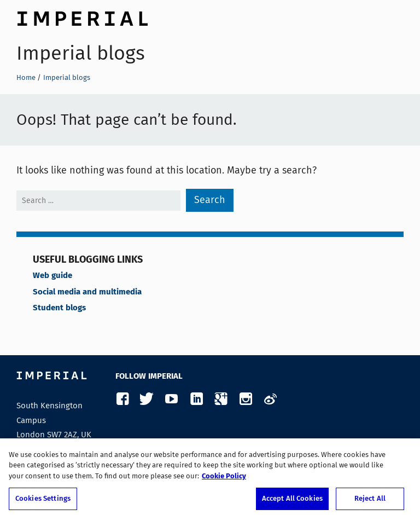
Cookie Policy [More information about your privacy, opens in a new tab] (224, 479)
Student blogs (59, 308)
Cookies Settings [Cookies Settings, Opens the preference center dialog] (43, 502)
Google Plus (221, 399)
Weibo (270, 399)
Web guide (52, 276)
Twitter (147, 399)
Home (26, 77)
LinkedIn (196, 399)
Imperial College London (82, 17)
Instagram (245, 399)
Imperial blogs (81, 53)
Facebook (122, 399)
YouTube (171, 399)
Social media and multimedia (87, 292)
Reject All (370, 502)
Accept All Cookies (292, 502)
